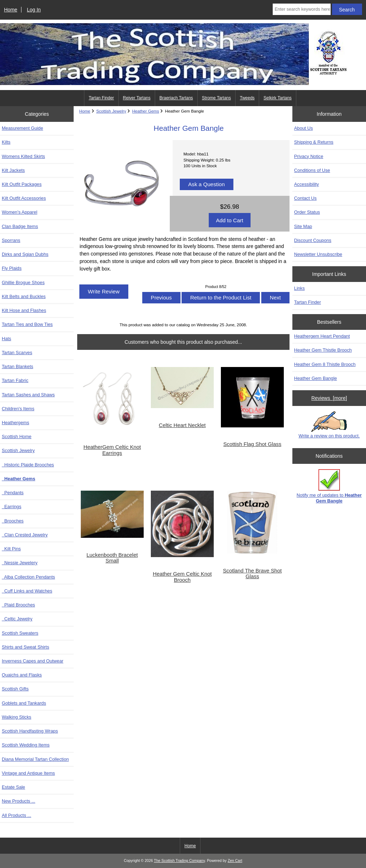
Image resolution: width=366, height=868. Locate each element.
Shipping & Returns (314, 142)
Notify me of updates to (329, 486)
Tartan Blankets (18, 366)
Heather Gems (146, 111)
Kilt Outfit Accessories (24, 198)
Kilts (6, 142)
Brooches (13, 521)
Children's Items (18, 409)
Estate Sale (13, 787)
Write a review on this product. (329, 425)
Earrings (12, 507)
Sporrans (11, 240)
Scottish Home (17, 437)
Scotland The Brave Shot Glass (253, 574)
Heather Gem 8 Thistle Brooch (325, 364)
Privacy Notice (309, 156)
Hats (6, 339)
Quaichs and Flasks (22, 675)
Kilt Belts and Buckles (24, 296)
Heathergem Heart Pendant (322, 336)
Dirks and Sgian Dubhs (25, 254)
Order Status (307, 212)
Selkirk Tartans (277, 98)
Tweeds (247, 98)
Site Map (303, 226)
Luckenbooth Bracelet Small (112, 558)
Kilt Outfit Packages (22, 184)
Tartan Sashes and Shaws (28, 395)
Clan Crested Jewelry (25, 535)
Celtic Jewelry (17, 619)
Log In (34, 10)
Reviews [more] (329, 398)
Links (300, 288)
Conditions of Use (312, 170)
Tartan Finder (101, 98)
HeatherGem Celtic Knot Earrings (112, 450)
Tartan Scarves (17, 353)
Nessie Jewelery (20, 563)
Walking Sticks (16, 717)
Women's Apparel (19, 212)
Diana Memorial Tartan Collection (35, 759)
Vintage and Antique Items (28, 773)
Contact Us (305, 198)
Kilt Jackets (13, 170)
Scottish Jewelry (111, 111)
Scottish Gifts (15, 689)
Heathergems (16, 423)
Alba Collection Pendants (28, 577)
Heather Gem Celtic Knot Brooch (182, 577)
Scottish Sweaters (20, 633)
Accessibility (306, 184)
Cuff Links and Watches (27, 591)
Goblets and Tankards (24, 703)
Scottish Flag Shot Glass (252, 444)
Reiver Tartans (137, 98)
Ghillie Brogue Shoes (23, 282)
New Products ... (19, 801)
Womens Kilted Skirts (23, 156)
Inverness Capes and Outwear (33, 661)
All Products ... (16, 815)
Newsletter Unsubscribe (318, 254)
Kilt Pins (11, 549)
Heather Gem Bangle (316, 378)
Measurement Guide (23, 128)
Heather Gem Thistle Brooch (323, 350)
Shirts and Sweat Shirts (26, 647)
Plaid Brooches (18, 605)
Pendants (13, 493)
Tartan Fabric (15, 380)
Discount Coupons (313, 240)
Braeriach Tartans (176, 98)
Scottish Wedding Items (26, 745)
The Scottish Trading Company (180, 861)
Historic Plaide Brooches (28, 465)
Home (11, 10)
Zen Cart (235, 861)
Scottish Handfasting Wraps (30, 731)
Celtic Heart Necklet (182, 425)
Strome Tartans (216, 98)
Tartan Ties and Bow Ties (27, 324)
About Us (303, 128)
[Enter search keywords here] (301, 9)
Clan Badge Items (20, 226)
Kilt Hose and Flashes (24, 310)
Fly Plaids (12, 268)
